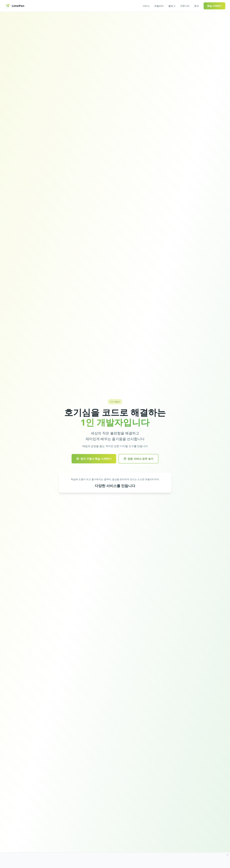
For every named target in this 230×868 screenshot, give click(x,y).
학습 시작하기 (214, 6)
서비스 (146, 6)
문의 (197, 6)
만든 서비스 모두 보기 (138, 459)
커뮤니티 (185, 6)
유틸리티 (159, 6)
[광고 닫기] (228, 855)
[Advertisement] (111, 860)
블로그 (172, 6)
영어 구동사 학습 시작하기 (94, 459)
